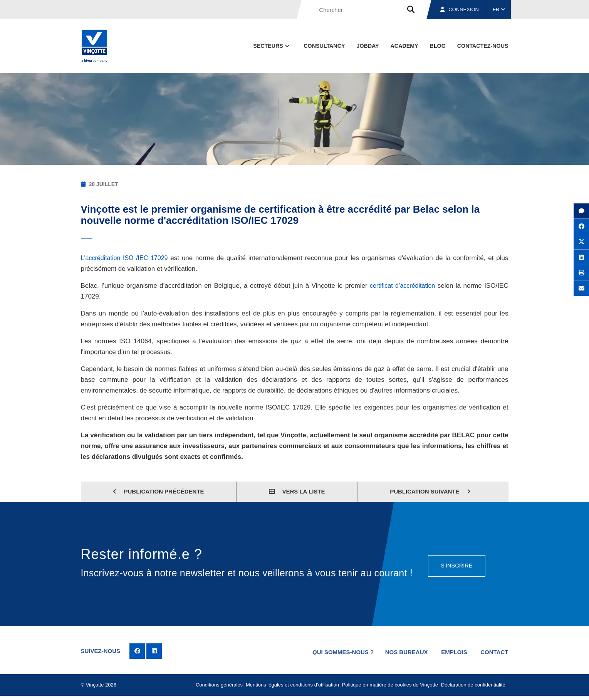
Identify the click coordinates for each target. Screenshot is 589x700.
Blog (438, 46)
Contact (494, 651)
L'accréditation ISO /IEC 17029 (127, 258)
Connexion (460, 9)
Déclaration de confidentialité (472, 687)
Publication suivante (430, 491)
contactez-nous (483, 46)
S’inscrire (455, 564)
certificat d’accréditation (402, 286)
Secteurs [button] (272, 46)
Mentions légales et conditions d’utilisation (288, 687)
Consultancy (324, 46)
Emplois (451, 651)
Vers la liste (297, 491)
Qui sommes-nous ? (334, 651)
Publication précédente (158, 491)
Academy (404, 46)
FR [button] (499, 9)
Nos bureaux (399, 651)
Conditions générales (213, 687)
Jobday (367, 46)
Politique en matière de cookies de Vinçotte (387, 687)
